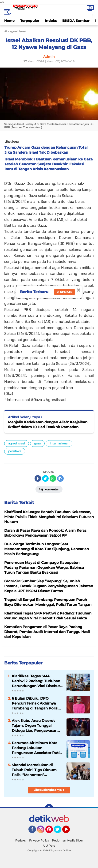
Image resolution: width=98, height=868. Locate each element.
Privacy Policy (39, 840)
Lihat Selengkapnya (49, 790)
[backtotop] (49, 808)
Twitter (60, 831)
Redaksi (21, 840)
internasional (59, 443)
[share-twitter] (45, 478)
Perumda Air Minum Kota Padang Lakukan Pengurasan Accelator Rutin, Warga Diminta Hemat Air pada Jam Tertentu (37, 748)
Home (9, 21)
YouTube (69, 831)
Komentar (49, 489)
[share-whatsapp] (53, 478)
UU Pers (49, 846)
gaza (37, 443)
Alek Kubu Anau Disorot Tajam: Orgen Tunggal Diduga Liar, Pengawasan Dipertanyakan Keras (35, 726)
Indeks (51, 21)
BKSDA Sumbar (76, 21)
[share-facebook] (38, 478)
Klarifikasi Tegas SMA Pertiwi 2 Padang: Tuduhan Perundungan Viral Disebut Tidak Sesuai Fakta (36, 681)
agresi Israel (17, 443)
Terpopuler (30, 21)
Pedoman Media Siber (67, 840)
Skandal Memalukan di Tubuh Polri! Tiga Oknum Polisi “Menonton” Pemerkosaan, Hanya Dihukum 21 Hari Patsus (34, 770)
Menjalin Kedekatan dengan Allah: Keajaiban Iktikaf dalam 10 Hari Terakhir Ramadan (48, 425)
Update (65, 292)
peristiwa (15, 451)
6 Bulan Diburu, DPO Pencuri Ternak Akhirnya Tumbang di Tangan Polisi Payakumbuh (35, 703)
